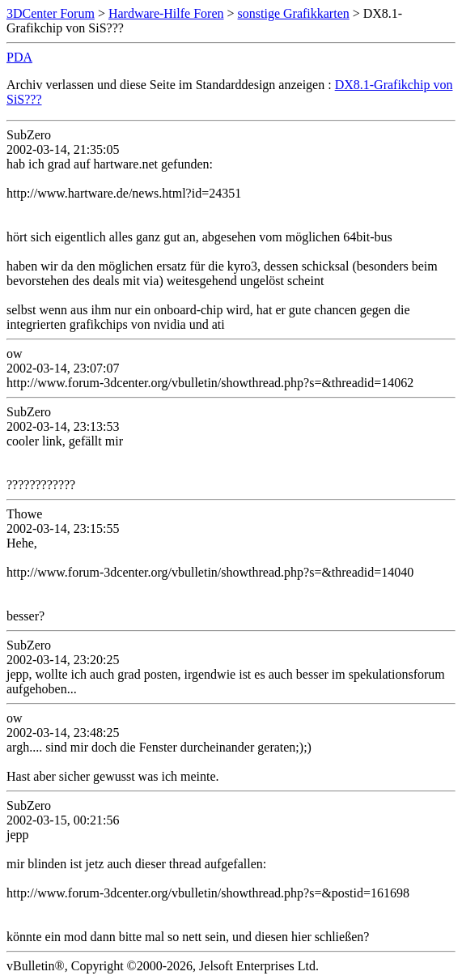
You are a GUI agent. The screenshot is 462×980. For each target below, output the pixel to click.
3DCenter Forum (51, 13)
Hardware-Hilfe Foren (166, 13)
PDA (19, 57)
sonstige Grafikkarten (294, 13)
